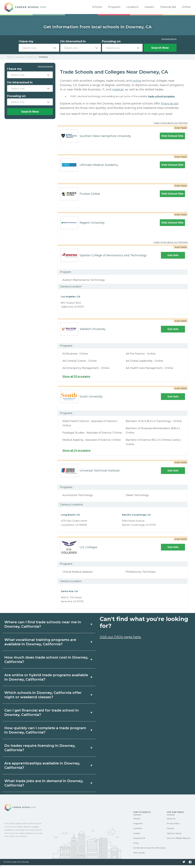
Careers (149, 7)
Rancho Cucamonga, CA (136, 515)
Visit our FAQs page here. (120, 637)
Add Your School (174, 833)
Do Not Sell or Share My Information (150, 848)
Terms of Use (139, 853)
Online (186, 7)
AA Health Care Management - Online (149, 368)
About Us (171, 819)
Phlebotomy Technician (141, 572)
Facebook (190, 862)
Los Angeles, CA (71, 297)
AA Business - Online (75, 354)
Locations (132, 7)
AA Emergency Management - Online (86, 368)
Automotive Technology (78, 495)
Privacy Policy (173, 823)
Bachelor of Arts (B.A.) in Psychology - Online (154, 421)
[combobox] (39, 48)
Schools (97, 7)
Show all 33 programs (76, 376)
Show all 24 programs (76, 450)
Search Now (160, 48)
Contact (171, 828)
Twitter (184, 862)
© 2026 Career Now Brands (16, 862)
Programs (114, 7)
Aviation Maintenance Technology (84, 280)
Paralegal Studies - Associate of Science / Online (92, 433)
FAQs (136, 843)
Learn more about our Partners (171, 123)
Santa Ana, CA (69, 591)
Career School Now (26, 7)
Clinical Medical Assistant (78, 572)
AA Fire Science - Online (141, 354)
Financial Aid (168, 7)
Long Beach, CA (70, 515)
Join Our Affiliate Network (179, 838)
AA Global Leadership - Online (144, 361)
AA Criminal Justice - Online (80, 361)
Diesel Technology (137, 495)
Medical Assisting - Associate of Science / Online (92, 440)
